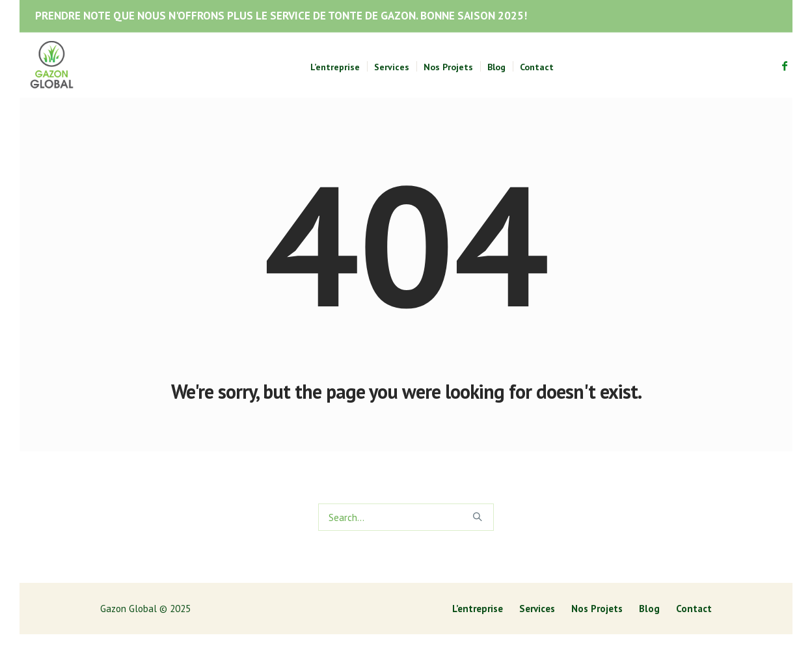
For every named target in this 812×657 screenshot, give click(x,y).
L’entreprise (478, 609)
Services (537, 609)
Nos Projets (597, 609)
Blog (649, 609)
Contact (694, 609)
